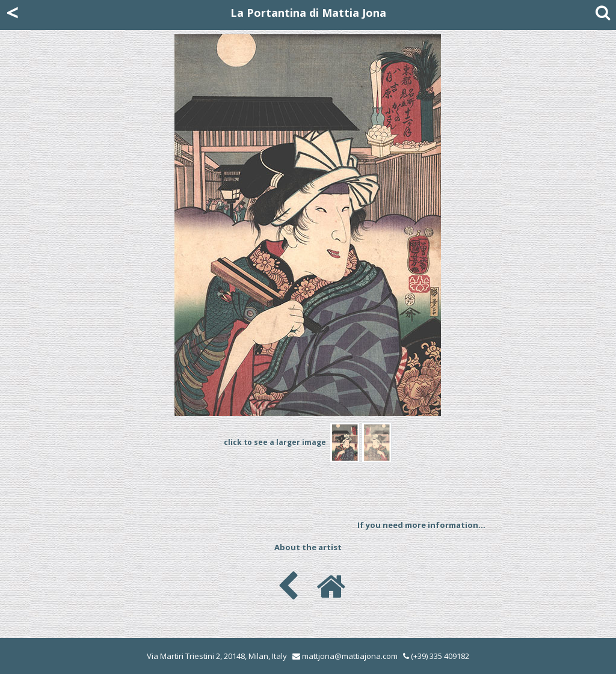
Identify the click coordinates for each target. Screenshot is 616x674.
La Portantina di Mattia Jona (308, 13)
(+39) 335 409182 (436, 656)
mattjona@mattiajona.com (350, 656)
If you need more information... (421, 525)
